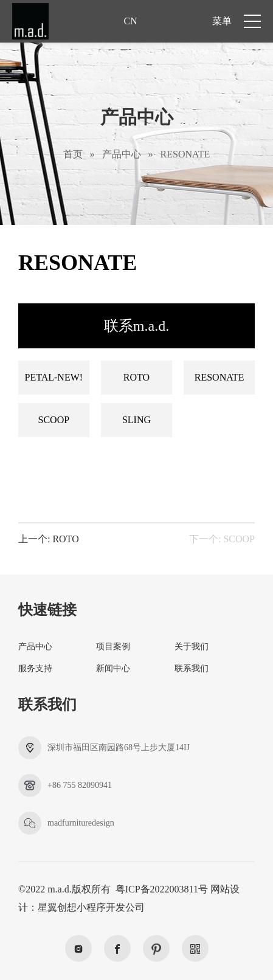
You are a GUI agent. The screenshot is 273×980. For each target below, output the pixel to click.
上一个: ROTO (49, 539)
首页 (73, 154)
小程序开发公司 (111, 907)
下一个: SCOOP (222, 539)
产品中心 (122, 154)
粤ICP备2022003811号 (162, 889)
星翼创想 (57, 907)
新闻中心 (113, 668)
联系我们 (192, 668)
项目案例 (113, 647)
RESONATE (185, 154)
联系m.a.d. (136, 326)
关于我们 (192, 647)
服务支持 (35, 668)
